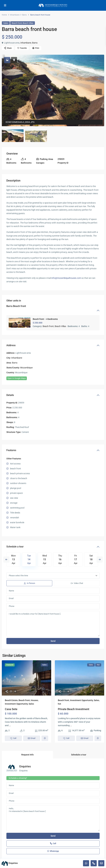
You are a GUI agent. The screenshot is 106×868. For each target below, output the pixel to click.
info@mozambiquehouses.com (66, 278)
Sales (6, 23)
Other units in (16, 304)
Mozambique (26, 368)
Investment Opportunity (16, 704)
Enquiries (25, 766)
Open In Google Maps (17, 378)
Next (100, 560)
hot (59, 704)
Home (4, 15)
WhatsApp (53, 851)
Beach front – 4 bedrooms (45, 319)
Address (11, 345)
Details (10, 395)
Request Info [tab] (27, 755)
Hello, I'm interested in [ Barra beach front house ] (53, 818)
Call (53, 843)
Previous (6, 560)
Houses (34, 700)
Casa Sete (11, 709)
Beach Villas (28, 23)
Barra (24, 15)
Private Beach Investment (74, 709)
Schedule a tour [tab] (79, 755)
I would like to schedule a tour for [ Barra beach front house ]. (53, 624)
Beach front (17, 23)
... (10, 725)
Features (11, 450)
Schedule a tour (15, 547)
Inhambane (15, 15)
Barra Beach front (16, 306)
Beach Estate (11, 700)
